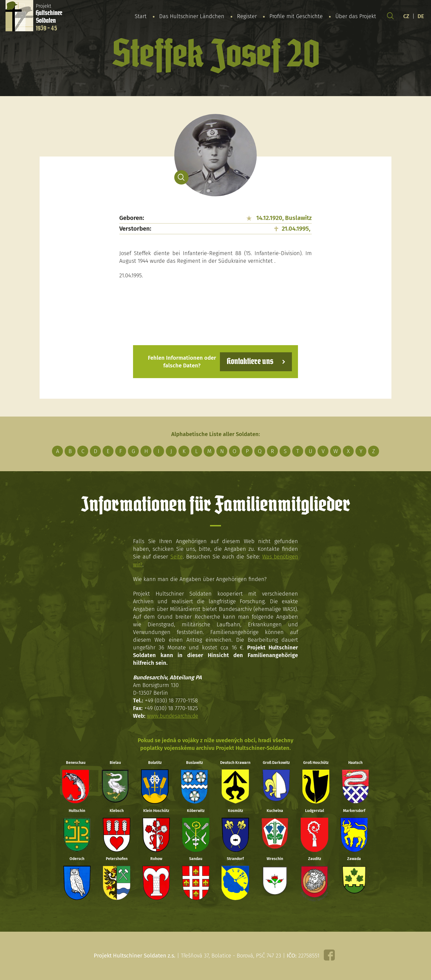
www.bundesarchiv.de (173, 716)
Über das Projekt (356, 16)
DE (421, 16)
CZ (406, 16)
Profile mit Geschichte (296, 16)
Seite (176, 557)
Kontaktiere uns (249, 361)
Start (141, 16)
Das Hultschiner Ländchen (192, 16)
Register (247, 16)
